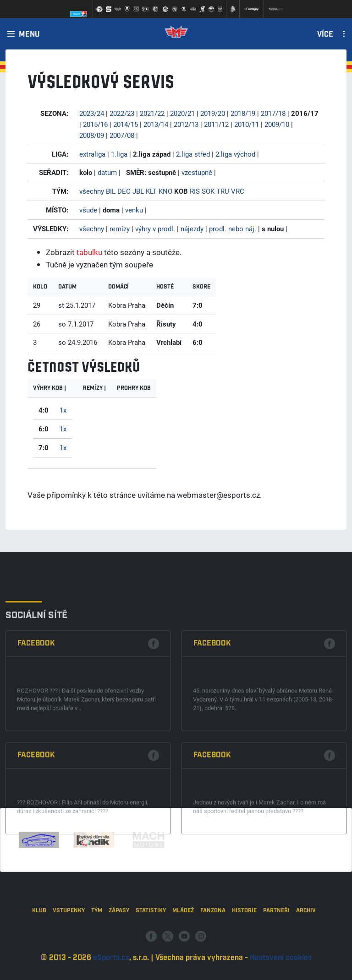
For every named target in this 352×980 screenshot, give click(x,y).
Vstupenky (69, 938)
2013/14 (156, 124)
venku (134, 210)
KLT (151, 191)
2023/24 (92, 113)
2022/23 (122, 113)
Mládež (183, 938)
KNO (165, 191)
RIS (195, 191)
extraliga (92, 154)
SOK (208, 191)
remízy (120, 229)
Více (325, 35)
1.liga (119, 154)
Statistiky (151, 938)
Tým (97, 938)
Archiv (306, 938)
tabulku (89, 252)
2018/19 (243, 113)
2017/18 (273, 113)
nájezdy (192, 229)
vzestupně (197, 172)
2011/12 (216, 124)
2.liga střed (193, 154)
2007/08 (122, 135)
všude (88, 210)
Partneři (276, 938)
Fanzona (213, 938)
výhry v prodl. (155, 229)
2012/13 (186, 124)
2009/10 (277, 124)
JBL (138, 191)
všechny (92, 191)
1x (63, 410)
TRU (223, 191)
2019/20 (213, 113)
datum (107, 172)
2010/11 (247, 124)
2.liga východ (235, 154)
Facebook (36, 714)
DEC (124, 191)
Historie (244, 938)
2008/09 (92, 135)
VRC (238, 191)
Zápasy (119, 938)
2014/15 (126, 124)
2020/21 (182, 113)
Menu (29, 35)
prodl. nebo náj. (233, 229)
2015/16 (95, 124)
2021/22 (152, 113)
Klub (39, 938)
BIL (111, 191)
